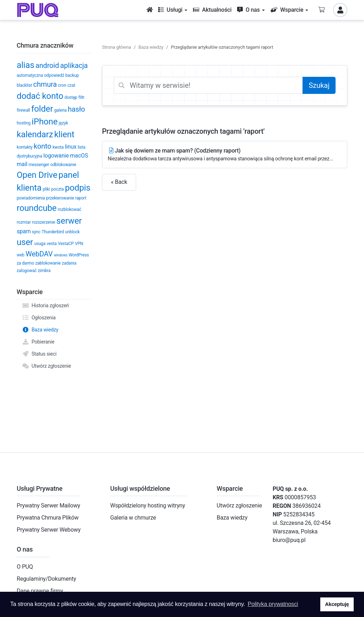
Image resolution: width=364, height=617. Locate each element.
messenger (39, 165)
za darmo (25, 263)
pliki (46, 189)
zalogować (27, 271)
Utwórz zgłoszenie (47, 366)
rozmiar (24, 222)
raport (81, 198)
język (63, 123)
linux (71, 147)
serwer (69, 221)
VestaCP (66, 244)
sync (36, 232)
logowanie (56, 156)
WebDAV (39, 254)
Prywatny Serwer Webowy (49, 530)
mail (22, 164)
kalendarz (35, 134)
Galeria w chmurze (133, 518)
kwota (58, 147)
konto (43, 146)
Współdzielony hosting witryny (148, 506)
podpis (78, 188)
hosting (24, 123)
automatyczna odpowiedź (40, 75)
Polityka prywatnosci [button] (273, 604)
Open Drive (37, 175)
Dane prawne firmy (40, 591)
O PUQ (25, 567)
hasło (76, 109)
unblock (72, 232)
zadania (69, 263)
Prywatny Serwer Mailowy (49, 506)
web (21, 255)
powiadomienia (31, 198)
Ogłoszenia (39, 318)
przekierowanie (60, 198)
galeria (60, 110)
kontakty (25, 147)
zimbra (44, 271)
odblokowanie (63, 165)
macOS (79, 156)
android (47, 65)
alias (25, 65)
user (25, 242)
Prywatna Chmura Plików (48, 518)
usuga (40, 244)
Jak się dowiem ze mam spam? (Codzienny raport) (225, 155)
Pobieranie (38, 342)
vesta (52, 244)
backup (72, 75)
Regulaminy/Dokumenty (46, 579)
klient (65, 134)
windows (60, 255)
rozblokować (70, 209)
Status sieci (39, 354)
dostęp (71, 97)
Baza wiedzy (40, 330)
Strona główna (116, 47)
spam (24, 231)
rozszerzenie (44, 222)
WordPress (79, 255)
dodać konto (40, 96)
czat (71, 85)
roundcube (37, 208)
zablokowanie (48, 263)
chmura (45, 84)
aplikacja (74, 65)
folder (42, 109)
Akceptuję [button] (337, 604)
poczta (57, 189)
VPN (79, 244)
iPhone (45, 122)
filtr (82, 97)
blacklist (24, 85)
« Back (119, 182)
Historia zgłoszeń (45, 305)
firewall (23, 110)
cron (62, 85)
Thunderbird (53, 232)
